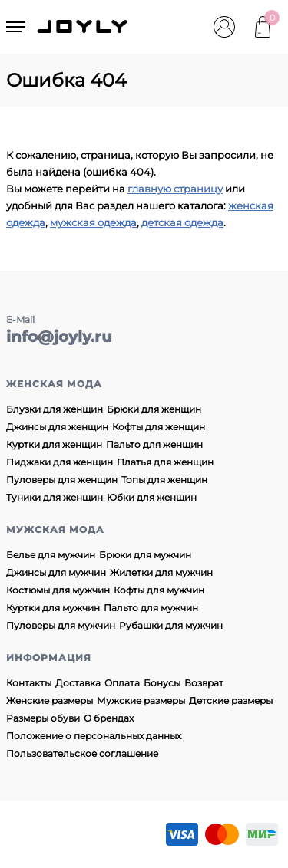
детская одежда (182, 222)
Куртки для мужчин (53, 608)
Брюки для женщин (154, 409)
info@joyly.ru (59, 337)
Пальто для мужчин (151, 608)
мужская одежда (93, 222)
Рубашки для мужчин (171, 625)
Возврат (204, 683)
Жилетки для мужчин (161, 572)
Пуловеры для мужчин (61, 625)
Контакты (29, 683)
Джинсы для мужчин (56, 572)
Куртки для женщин (54, 444)
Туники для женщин (55, 497)
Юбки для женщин (152, 497)
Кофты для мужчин (159, 590)
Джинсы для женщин (57, 427)
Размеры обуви (43, 718)
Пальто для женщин (154, 444)
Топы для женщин (164, 480)
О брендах (109, 718)
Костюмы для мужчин (58, 590)
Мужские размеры (141, 700)
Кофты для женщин (159, 427)
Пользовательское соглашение (82, 753)
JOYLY (84, 27)
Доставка (78, 683)
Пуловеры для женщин (62, 480)
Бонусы (162, 683)
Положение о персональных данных (94, 736)
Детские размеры (231, 700)
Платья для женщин (165, 462)
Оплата (122, 683)
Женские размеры (50, 700)
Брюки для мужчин (145, 555)
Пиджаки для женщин (60, 462)
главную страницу (175, 189)
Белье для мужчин (51, 555)
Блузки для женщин (55, 409)
